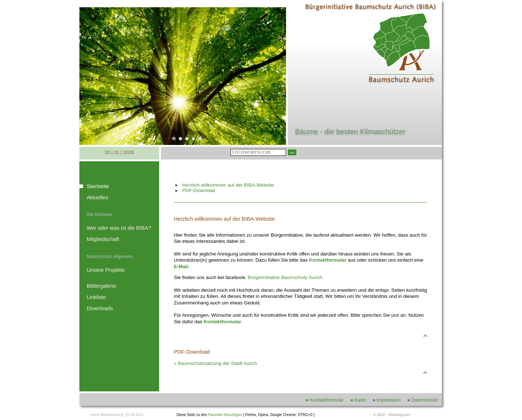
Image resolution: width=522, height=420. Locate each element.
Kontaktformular (223, 322)
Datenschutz (425, 400)
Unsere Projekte (106, 270)
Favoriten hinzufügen (225, 415)
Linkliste (96, 297)
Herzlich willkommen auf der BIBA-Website (228, 185)
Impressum (389, 400)
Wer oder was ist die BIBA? (119, 228)
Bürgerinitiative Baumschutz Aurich (285, 277)
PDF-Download (199, 190)
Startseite (98, 186)
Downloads (100, 308)
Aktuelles (97, 197)
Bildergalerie (101, 286)
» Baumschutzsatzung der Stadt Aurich (216, 363)
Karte (360, 400)
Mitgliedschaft (103, 239)
